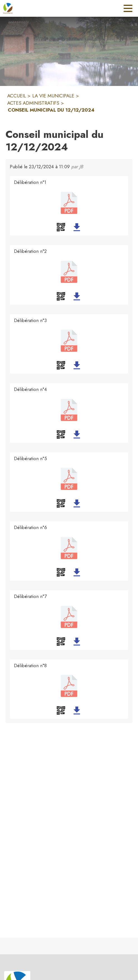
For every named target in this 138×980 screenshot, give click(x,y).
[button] (61, 227)
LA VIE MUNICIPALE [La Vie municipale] (53, 96)
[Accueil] (8, 8)
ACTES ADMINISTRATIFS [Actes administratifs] (33, 103)
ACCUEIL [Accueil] (17, 96)
